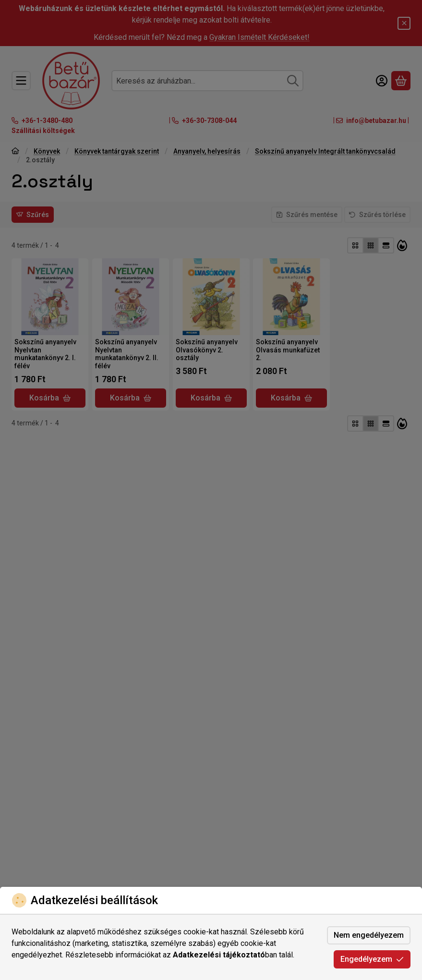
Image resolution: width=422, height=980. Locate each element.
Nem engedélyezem (369, 935)
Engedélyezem (372, 959)
